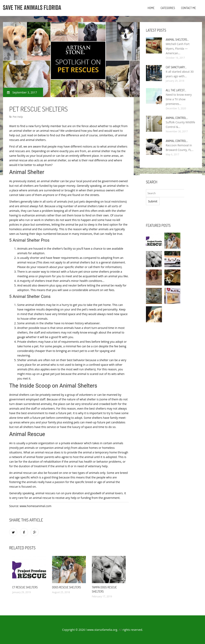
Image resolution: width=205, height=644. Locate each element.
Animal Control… (177, 118)
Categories (168, 8)
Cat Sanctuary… (176, 67)
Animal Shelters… (177, 40)
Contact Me (188, 8)
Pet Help (18, 117)
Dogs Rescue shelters (66, 587)
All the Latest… (176, 90)
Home (151, 8)
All (120, 630)
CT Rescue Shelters (25, 587)
